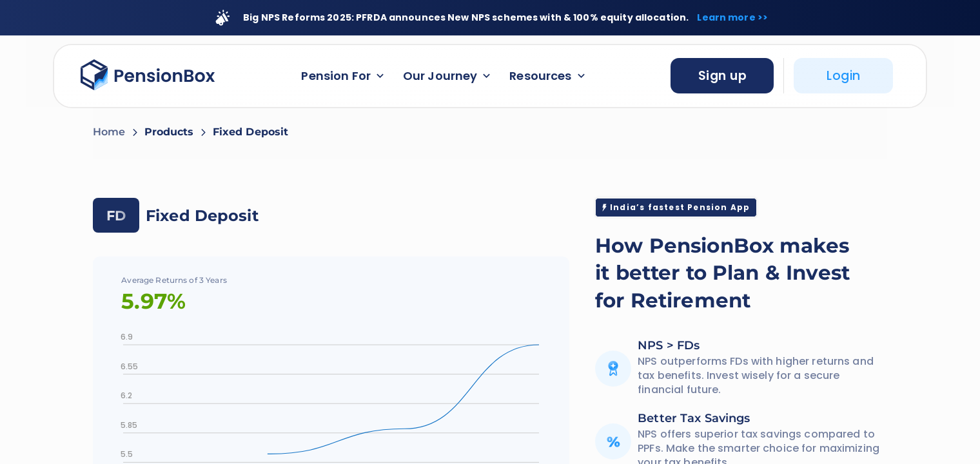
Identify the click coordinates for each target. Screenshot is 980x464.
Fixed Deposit (251, 132)
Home (109, 132)
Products (169, 132)
